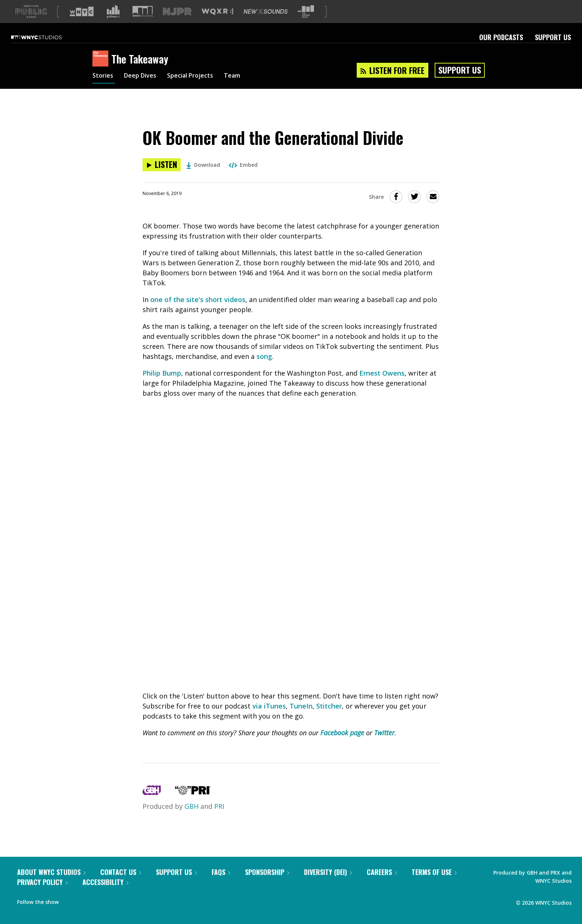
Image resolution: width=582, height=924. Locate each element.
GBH (192, 806)
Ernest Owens (382, 373)
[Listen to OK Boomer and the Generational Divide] (162, 165)
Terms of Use (434, 872)
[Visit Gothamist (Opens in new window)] (113, 12)
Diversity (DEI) (328, 872)
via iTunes (269, 706)
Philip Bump (162, 373)
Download (203, 165)
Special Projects (199, 77)
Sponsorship (267, 872)
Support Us (553, 37)
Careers (382, 872)
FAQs (221, 872)
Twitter (384, 733)
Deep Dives (144, 77)
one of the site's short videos (198, 299)
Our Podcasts (501, 37)
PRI (219, 806)
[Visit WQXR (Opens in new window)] (217, 12)
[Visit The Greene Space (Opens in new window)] (306, 12)
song (264, 356)
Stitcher (329, 706)
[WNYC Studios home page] (46, 37)
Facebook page (342, 733)
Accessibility (105, 882)
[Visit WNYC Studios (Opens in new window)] (143, 11)
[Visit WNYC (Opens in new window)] (82, 12)
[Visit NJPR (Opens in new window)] (177, 12)
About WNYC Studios (51, 872)
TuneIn (301, 706)
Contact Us (121, 872)
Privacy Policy (42, 882)
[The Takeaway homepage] (102, 59)
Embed (243, 165)
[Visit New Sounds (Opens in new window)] (266, 12)
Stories (104, 77)
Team (245, 77)
